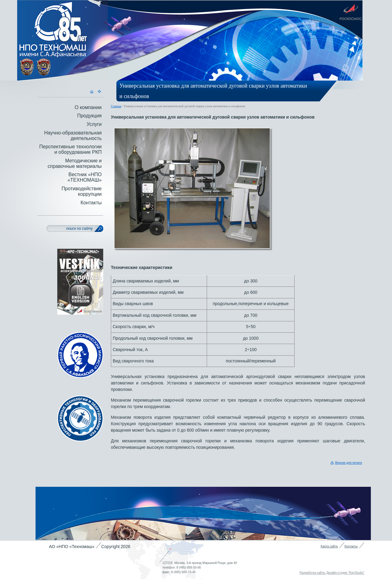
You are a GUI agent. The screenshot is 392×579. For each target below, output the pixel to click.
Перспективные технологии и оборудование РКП (70, 149)
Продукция (89, 116)
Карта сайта (329, 546)
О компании (88, 107)
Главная (116, 106)
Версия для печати (349, 463)
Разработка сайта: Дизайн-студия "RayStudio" (332, 573)
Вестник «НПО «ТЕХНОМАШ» (85, 177)
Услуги (94, 124)
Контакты (91, 203)
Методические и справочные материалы (75, 163)
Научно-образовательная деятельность (73, 136)
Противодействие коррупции (82, 191)
